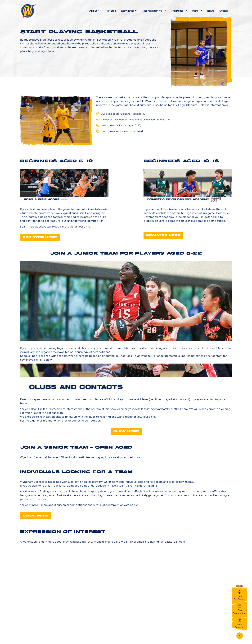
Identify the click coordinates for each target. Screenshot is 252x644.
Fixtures (111, 11)
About (95, 11)
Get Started (240, 595)
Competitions (240, 609)
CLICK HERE (36, 516)
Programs (179, 11)
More (197, 11)
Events (224, 11)
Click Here (126, 431)
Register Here (40, 237)
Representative (154, 11)
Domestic (129, 11)
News (211, 11)
